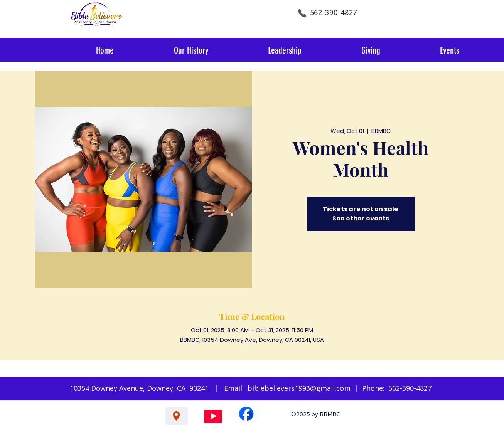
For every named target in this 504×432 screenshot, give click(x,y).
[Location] (177, 416)
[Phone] (302, 13)
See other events (361, 218)
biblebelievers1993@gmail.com (299, 388)
